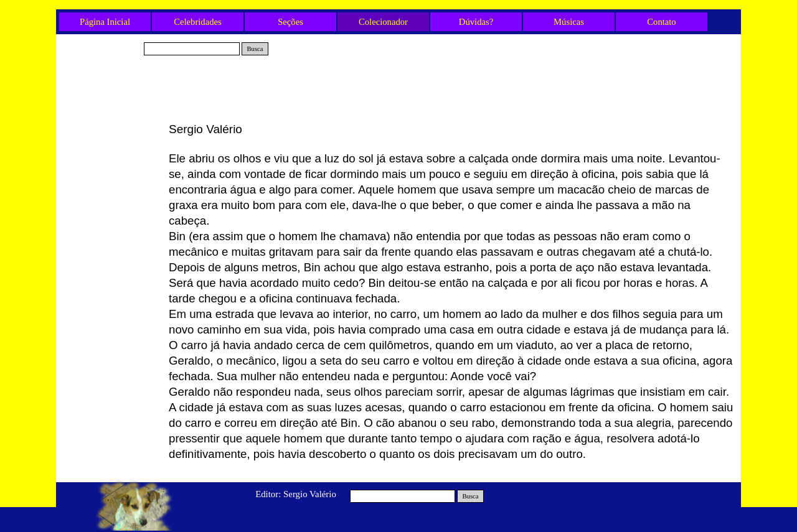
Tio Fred (112, 151)
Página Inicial (105, 22)
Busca (255, 49)
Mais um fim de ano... (112, 357)
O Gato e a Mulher (112, 172)
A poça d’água (112, 192)
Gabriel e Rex (112, 131)
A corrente (112, 295)
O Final (112, 254)
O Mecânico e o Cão (112, 336)
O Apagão (112, 274)
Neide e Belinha (112, 233)
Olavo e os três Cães (112, 213)
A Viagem (112, 315)
